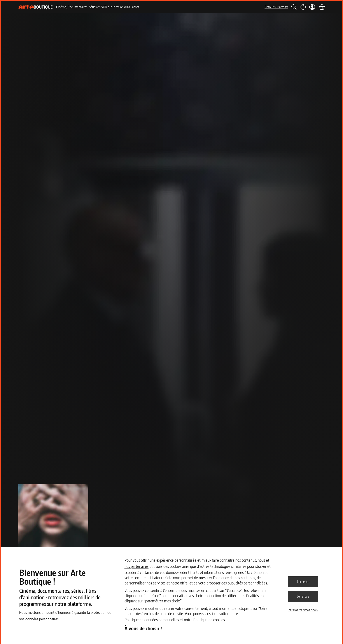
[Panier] (322, 7)
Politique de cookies (209, 620)
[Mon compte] (312, 7)
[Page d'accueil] (36, 7)
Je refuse (303, 596)
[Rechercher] (294, 7)
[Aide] (303, 7)
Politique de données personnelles (152, 620)
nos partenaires (136, 566)
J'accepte (303, 582)
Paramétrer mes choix (303, 610)
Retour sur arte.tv (276, 7)
